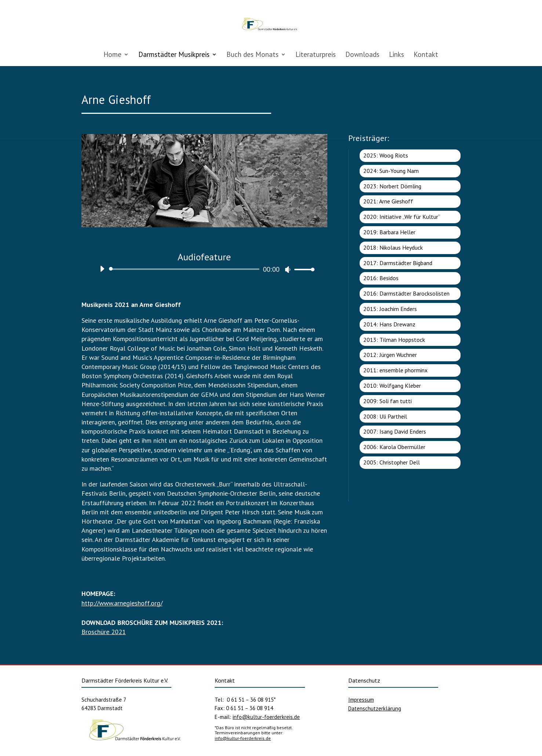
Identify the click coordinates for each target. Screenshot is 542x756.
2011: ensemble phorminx (395, 370)
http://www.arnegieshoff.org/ (122, 603)
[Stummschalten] (288, 270)
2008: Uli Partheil (385, 416)
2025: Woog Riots (386, 155)
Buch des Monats (252, 55)
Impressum (361, 700)
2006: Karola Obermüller (394, 447)
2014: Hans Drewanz (389, 324)
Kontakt (426, 55)
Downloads (362, 55)
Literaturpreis (316, 55)
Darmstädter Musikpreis (174, 55)
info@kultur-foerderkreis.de (266, 717)
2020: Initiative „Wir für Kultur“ (402, 217)
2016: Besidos (381, 278)
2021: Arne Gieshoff (388, 201)
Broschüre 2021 (104, 632)
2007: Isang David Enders (395, 431)
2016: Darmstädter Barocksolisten (406, 293)
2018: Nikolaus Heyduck (393, 247)
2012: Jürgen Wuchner (390, 355)
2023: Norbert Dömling (392, 186)
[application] (204, 269)
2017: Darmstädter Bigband (398, 263)
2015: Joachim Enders (390, 309)
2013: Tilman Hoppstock (394, 340)
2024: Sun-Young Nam (391, 171)
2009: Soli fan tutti (388, 401)
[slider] (185, 269)
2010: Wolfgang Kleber (392, 386)
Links (397, 55)
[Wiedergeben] (102, 269)
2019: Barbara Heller (389, 232)
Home (112, 55)
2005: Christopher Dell (392, 462)
